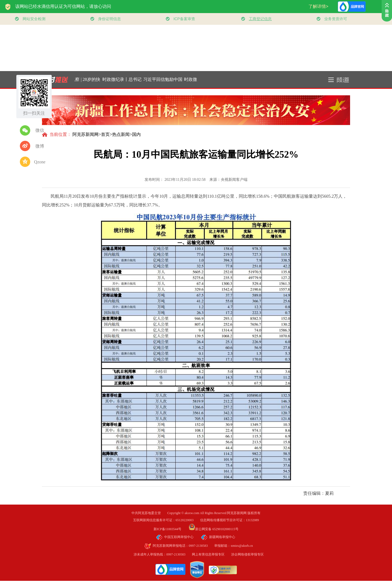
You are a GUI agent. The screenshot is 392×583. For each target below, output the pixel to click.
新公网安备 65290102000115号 (214, 529)
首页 (105, 134)
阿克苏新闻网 (85, 134)
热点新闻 (121, 134)
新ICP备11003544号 (171, 529)
